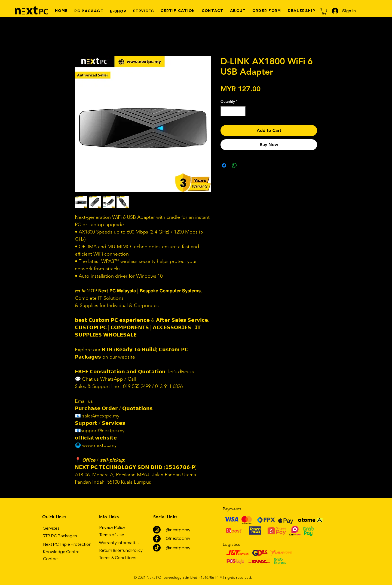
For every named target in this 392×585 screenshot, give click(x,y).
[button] (324, 11)
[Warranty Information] (119, 542)
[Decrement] (225, 111)
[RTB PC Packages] (60, 536)
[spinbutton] (233, 111)
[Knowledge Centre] (61, 551)
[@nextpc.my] (178, 530)
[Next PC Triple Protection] (67, 544)
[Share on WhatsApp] (234, 165)
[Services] (51, 528)
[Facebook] (157, 539)
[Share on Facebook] (224, 165)
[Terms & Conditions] (118, 557)
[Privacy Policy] (112, 527)
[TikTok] (157, 548)
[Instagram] (157, 530)
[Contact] (51, 559)
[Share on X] (245, 165)
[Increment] (241, 111)
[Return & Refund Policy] (121, 550)
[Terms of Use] (112, 535)
